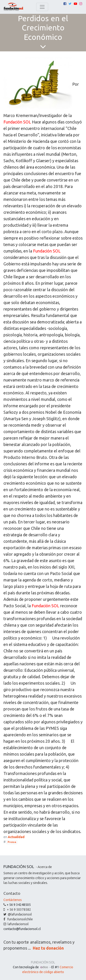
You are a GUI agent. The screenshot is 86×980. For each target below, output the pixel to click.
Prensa (12, 842)
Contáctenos (13, 900)
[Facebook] (65, 4)
